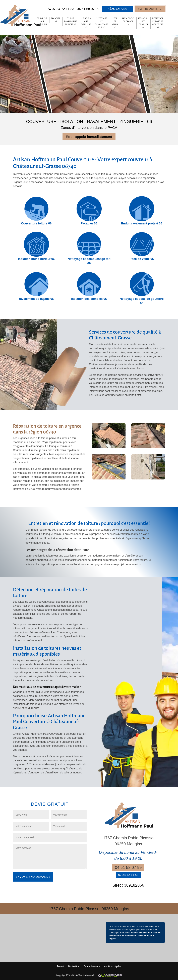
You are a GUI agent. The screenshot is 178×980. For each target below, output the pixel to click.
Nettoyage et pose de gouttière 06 (158, 23)
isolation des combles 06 (143, 23)
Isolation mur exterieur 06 (86, 23)
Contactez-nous (92, 966)
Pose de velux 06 (115, 23)
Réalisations (117, 9)
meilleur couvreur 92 (148, 927)
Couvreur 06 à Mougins (42, 21)
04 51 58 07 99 (88, 9)
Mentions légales (112, 966)
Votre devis (150, 9)
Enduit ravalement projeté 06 (71, 21)
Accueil (61, 966)
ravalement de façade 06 (128, 21)
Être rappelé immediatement (89, 137)
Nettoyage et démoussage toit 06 (102, 23)
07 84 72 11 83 (64, 9)
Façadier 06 (56, 20)
